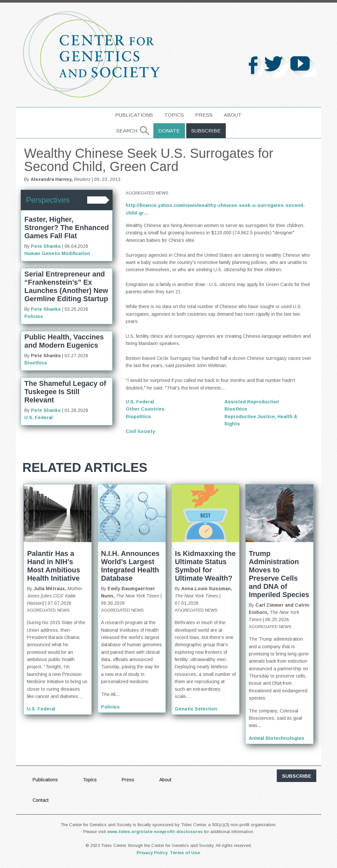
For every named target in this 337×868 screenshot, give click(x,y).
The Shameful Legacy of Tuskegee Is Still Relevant (65, 392)
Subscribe (206, 131)
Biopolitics (138, 417)
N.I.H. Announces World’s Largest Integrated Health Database (130, 566)
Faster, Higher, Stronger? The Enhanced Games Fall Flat (67, 228)
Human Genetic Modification (57, 253)
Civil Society (140, 431)
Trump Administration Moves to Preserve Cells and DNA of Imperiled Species (279, 574)
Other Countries (145, 409)
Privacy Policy (152, 853)
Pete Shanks (46, 246)
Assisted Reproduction (252, 402)
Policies (34, 316)
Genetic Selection (196, 709)
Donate (169, 131)
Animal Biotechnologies (277, 738)
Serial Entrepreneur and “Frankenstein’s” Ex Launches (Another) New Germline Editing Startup (66, 286)
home (100, 115)
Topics (174, 115)
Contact (41, 800)
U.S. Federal (39, 418)
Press (204, 115)
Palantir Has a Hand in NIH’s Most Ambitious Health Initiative (53, 566)
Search (127, 131)
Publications (134, 115)
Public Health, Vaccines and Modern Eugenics (64, 341)
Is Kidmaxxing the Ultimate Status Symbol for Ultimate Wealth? (205, 566)
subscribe (297, 776)
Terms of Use (185, 853)
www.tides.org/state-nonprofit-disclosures (155, 832)
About (233, 115)
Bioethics (36, 363)
